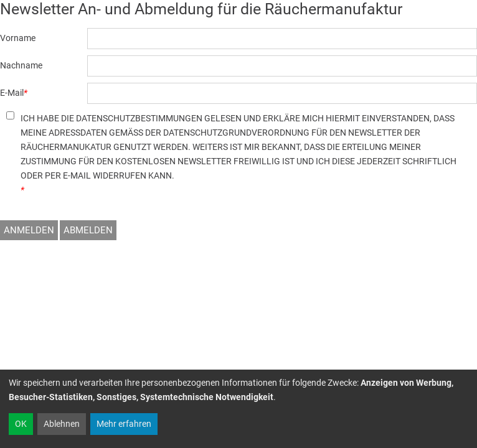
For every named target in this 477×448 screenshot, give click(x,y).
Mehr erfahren (124, 424)
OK (21, 424)
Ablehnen (62, 424)
